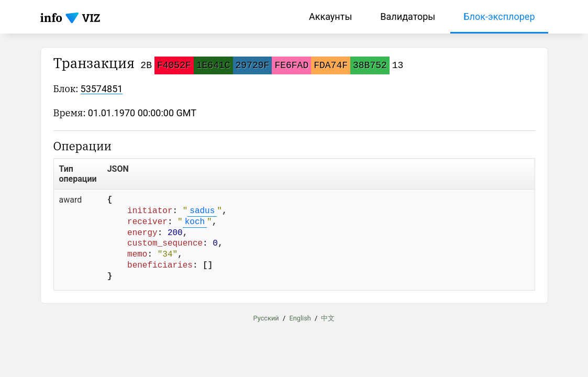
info (52, 18)
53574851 (102, 89)
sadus (202, 211)
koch (195, 222)
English (300, 318)
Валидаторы (408, 16)
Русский (266, 318)
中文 (328, 318)
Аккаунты (330, 16)
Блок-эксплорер (499, 16)
